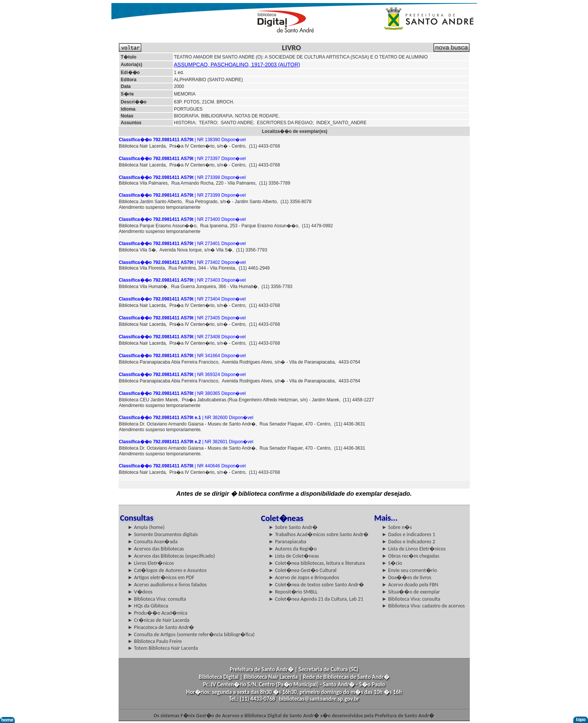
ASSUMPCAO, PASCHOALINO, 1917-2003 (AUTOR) (237, 65)
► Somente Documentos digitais (163, 534)
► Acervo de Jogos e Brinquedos (304, 577)
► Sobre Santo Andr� (293, 527)
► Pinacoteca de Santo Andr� (161, 627)
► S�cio (392, 563)
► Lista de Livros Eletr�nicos (414, 549)
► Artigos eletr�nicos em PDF (161, 577)
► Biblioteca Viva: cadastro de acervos (423, 606)
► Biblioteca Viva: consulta (157, 599)
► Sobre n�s (397, 527)
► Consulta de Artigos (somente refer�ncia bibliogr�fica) (191, 634)
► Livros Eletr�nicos (151, 563)
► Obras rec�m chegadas (411, 556)
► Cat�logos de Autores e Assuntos (167, 570)
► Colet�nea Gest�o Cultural (302, 570)
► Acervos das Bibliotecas (156, 549)
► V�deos (140, 592)
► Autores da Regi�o (292, 549)
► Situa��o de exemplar (411, 592)
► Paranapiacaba (287, 542)
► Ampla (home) (146, 527)
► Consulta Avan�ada (153, 542)
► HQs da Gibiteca (148, 606)
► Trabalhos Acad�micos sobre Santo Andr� (319, 534)
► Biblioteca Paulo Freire (155, 641)
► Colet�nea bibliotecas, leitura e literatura (317, 563)
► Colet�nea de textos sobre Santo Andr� (316, 585)
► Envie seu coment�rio (409, 570)
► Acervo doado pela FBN (410, 585)
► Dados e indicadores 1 (409, 534)
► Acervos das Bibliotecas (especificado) (171, 556)
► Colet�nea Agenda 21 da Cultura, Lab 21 (316, 599)
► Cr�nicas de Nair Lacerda (159, 620)
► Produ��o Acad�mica (157, 613)
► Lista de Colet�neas (294, 556)
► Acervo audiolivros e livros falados (167, 585)
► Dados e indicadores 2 (409, 542)
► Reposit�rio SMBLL (293, 592)
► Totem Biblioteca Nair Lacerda (163, 648)
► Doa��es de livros (407, 577)
